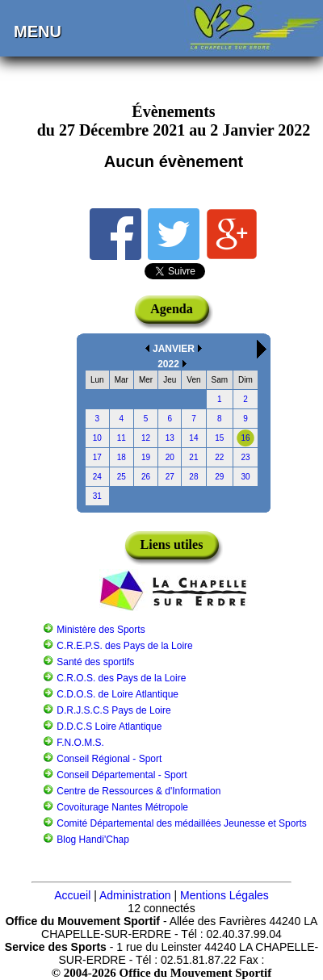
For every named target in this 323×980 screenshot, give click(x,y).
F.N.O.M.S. (80, 743)
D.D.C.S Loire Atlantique (109, 727)
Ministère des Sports (101, 630)
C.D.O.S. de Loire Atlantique (117, 694)
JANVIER (174, 349)
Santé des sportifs (95, 662)
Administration (135, 895)
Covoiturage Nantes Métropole (122, 807)
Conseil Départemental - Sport (122, 775)
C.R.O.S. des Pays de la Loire (121, 678)
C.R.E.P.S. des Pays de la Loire (125, 646)
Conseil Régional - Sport (109, 759)
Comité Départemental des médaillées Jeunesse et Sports (182, 823)
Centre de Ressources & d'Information (138, 791)
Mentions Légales (224, 895)
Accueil (72, 895)
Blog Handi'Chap (93, 840)
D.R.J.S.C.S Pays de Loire (113, 710)
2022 (168, 364)
